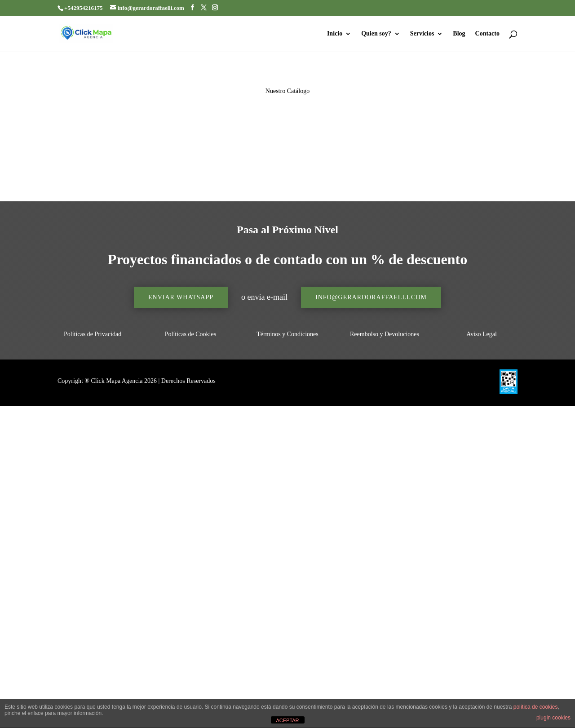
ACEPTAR (287, 720)
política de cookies (536, 707)
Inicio (335, 34)
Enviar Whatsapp (181, 297)
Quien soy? (376, 34)
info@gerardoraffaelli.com (371, 297)
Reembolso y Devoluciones (385, 334)
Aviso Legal (482, 334)
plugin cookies (553, 718)
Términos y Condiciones (287, 334)
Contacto (487, 34)
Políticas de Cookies (190, 334)
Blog (459, 34)
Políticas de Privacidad (93, 334)
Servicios (422, 34)
